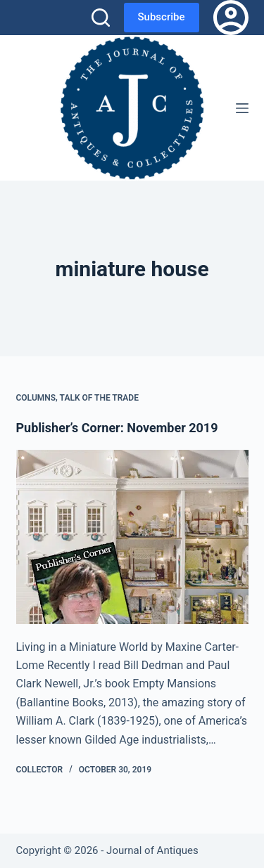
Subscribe (162, 17)
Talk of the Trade (99, 398)
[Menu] (242, 108)
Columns (36, 398)
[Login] (231, 18)
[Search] (101, 18)
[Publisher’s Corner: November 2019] (132, 537)
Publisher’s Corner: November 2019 (117, 428)
